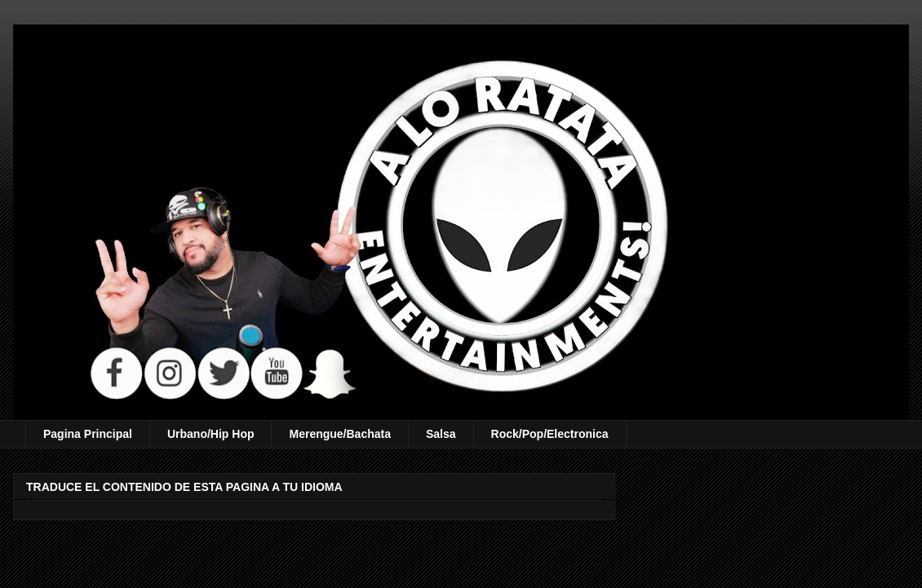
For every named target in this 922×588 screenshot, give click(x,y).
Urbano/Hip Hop (211, 434)
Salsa (441, 434)
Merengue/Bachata (339, 434)
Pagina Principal (88, 434)
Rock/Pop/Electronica (550, 434)
